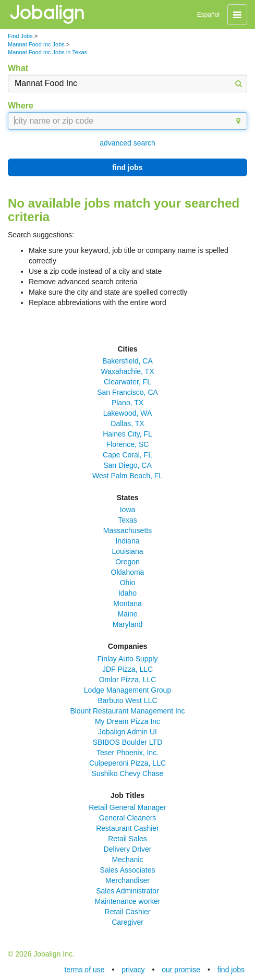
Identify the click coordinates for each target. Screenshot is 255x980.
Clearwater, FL (127, 382)
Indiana (128, 541)
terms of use (84, 970)
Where (21, 106)
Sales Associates (128, 870)
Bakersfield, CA (127, 361)
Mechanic (128, 860)
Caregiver (127, 922)
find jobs (127, 167)
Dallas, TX (127, 424)
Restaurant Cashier (127, 828)
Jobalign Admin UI (127, 732)
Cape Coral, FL (127, 455)
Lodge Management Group (127, 690)
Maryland (128, 624)
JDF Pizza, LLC (127, 669)
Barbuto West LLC (127, 700)
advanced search (127, 143)
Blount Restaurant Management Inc (127, 711)
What (18, 68)
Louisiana (128, 551)
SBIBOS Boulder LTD (128, 742)
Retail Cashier (128, 912)
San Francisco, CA (127, 392)
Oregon (127, 562)
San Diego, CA (127, 465)
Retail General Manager (127, 807)
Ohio (128, 583)
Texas (127, 520)
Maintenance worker (127, 901)
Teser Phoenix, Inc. (127, 753)
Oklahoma (128, 572)
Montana (127, 603)
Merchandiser (127, 880)
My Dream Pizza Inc (127, 721)
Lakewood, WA (128, 413)
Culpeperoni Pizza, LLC (127, 763)
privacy (133, 970)
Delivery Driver (128, 849)
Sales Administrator (127, 891)
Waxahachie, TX (128, 371)
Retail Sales (127, 839)
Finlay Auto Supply (128, 659)
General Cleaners (128, 818)
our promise (181, 970)
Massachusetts (127, 530)
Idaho (127, 593)
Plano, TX (127, 403)
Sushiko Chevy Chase (128, 773)
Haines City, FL (127, 434)
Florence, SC (128, 444)
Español (208, 15)
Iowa (128, 510)
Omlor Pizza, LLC (128, 680)
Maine (127, 614)
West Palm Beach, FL (127, 476)
